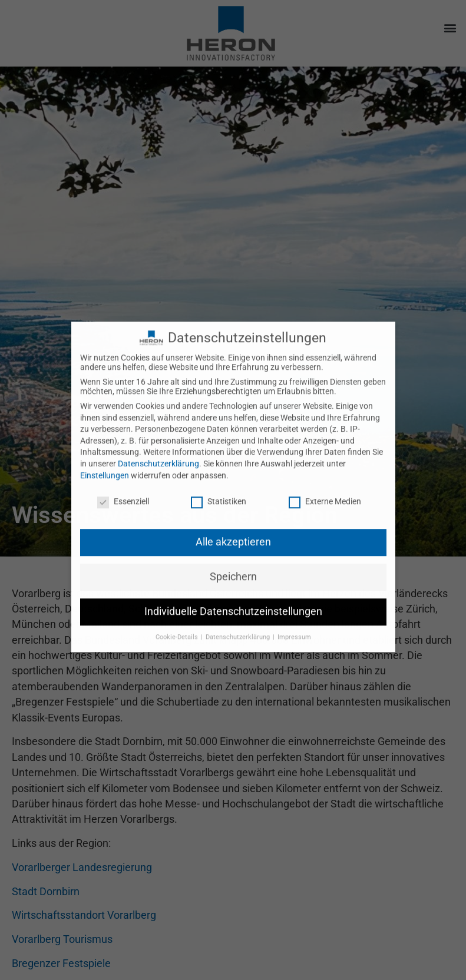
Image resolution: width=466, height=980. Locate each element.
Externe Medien (325, 480)
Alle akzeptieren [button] (233, 521)
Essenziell (123, 480)
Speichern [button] (233, 555)
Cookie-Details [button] (178, 616)
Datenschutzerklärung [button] (239, 616)
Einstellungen (105, 453)
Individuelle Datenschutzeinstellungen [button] (233, 590)
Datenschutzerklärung (158, 442)
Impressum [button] (294, 616)
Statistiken (219, 480)
